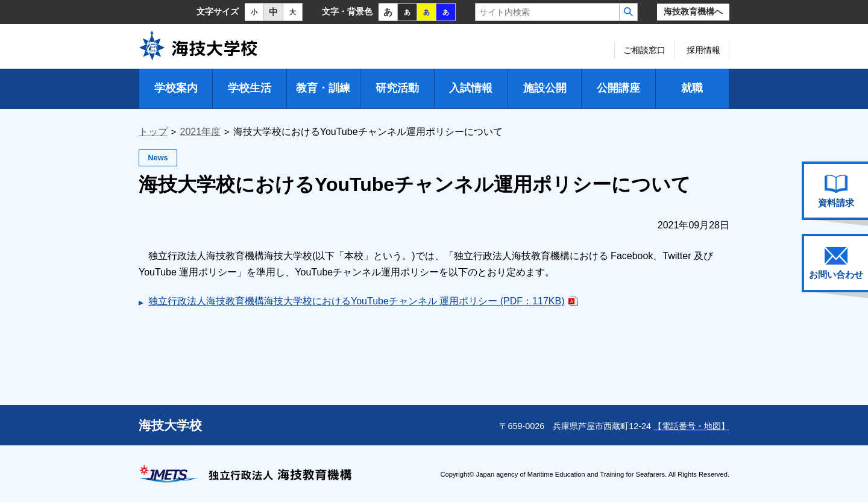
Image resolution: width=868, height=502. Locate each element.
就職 (692, 88)
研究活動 (397, 88)
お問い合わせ (836, 263)
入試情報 (471, 88)
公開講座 (618, 88)
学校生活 (250, 88)
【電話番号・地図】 (691, 426)
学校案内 (176, 88)
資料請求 (836, 191)
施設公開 (545, 88)
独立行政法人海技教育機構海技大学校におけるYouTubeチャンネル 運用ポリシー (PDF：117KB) (356, 301)
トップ (153, 132)
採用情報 (703, 50)
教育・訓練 (323, 88)
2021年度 (201, 132)
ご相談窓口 (644, 50)
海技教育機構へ (693, 12)
